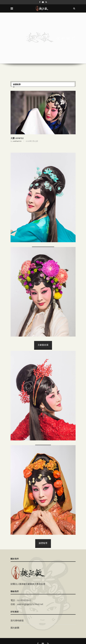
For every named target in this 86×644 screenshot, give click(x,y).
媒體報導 (17, 84)
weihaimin (17, 141)
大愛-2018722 (17, 138)
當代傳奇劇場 (17, 621)
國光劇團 (15, 628)
